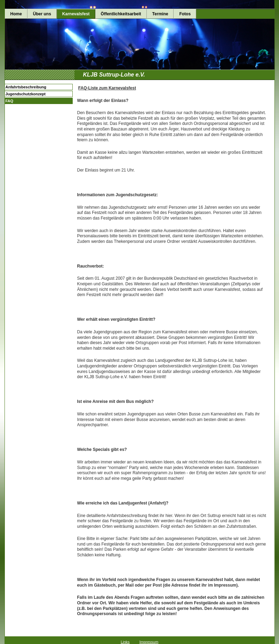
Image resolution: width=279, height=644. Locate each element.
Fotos (185, 14)
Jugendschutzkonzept (26, 94)
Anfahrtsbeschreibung (26, 87)
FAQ (10, 101)
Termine (160, 14)
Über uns (42, 14)
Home (16, 14)
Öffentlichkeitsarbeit (121, 14)
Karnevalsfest (76, 14)
